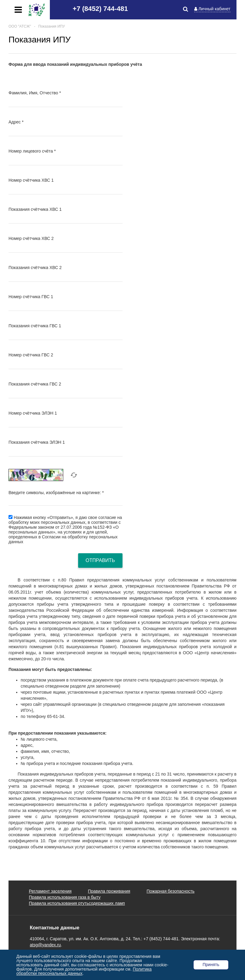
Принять (211, 965)
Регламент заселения (50, 891)
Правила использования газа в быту (65, 897)
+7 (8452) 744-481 (100, 9)
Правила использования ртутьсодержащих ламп (77, 903)
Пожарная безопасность (171, 891)
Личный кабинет (214, 9)
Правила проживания (109, 891)
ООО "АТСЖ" (20, 26)
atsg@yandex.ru (45, 945)
